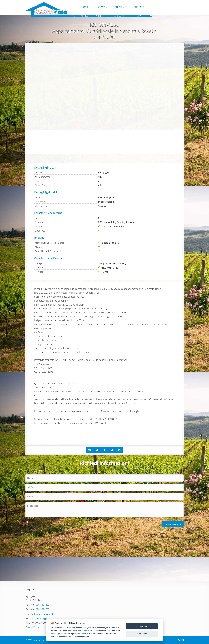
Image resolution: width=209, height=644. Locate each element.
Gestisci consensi (81, 637)
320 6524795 (42, 609)
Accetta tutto (142, 626)
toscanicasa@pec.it (41, 619)
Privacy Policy (32, 627)
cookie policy (83, 631)
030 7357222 (42, 605)
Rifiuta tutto (142, 634)
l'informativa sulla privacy (67, 524)
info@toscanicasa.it (42, 614)
